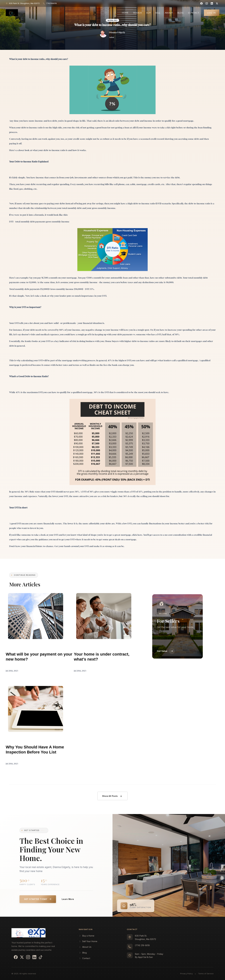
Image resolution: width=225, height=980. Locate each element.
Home (125, 13)
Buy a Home (87, 936)
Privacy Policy (186, 974)
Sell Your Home (88, 941)
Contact (194, 13)
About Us (85, 947)
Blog (181, 13)
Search (138, 13)
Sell (158, 13)
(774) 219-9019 (142, 945)
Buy (149, 13)
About (169, 13)
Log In (212, 13)
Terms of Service (206, 974)
